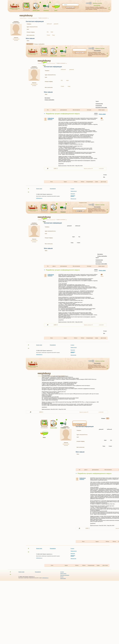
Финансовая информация (65, 575)
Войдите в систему (97, 3)
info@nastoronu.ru (39, 198)
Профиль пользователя (43, 18)
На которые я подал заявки (101, 107)
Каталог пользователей (32, 18)
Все (104, 177)
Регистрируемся (97, 5)
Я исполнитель (99, 106)
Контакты (72, 196)
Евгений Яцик (16, 22)
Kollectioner (53, 119)
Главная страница (23, 18)
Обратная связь (73, 199)
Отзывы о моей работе (39, 44)
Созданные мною (99, 104)
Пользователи (26, 10)
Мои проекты (30, 44)
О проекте (72, 189)
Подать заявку (102, 114)
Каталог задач (36, 10)
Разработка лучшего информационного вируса (63, 114)
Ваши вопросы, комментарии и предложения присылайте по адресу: (48, 196)
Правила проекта (74, 191)
